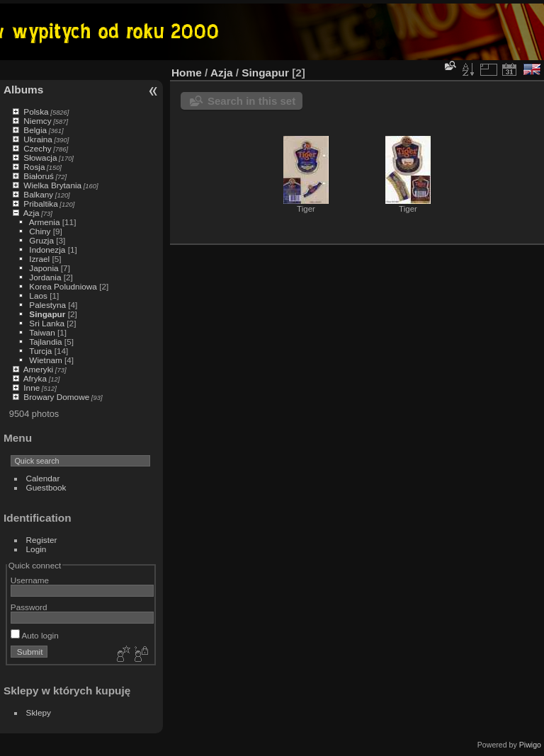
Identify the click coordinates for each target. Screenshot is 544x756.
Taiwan (42, 332)
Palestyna (47, 305)
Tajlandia (45, 342)
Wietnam (45, 360)
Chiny (40, 231)
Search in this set (251, 101)
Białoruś (39, 176)
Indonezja (47, 250)
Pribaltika (40, 204)
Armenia (45, 222)
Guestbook (46, 487)
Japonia (44, 268)
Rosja (34, 167)
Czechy (37, 148)
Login (36, 549)
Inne (32, 388)
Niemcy (37, 121)
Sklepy (39, 712)
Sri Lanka (47, 323)
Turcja (40, 351)
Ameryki (39, 369)
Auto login (35, 635)
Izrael (39, 259)
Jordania (45, 277)
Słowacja (40, 157)
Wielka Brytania (52, 185)
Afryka (35, 378)
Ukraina (38, 139)
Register (42, 540)
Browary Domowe (56, 397)
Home (187, 73)
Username (30, 580)
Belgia (35, 130)
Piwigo (530, 745)
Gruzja (41, 240)
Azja (32, 213)
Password (29, 607)
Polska (36, 111)
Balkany (38, 194)
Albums (23, 90)
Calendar (43, 478)
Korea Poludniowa (63, 286)
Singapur (47, 314)
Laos (38, 296)
